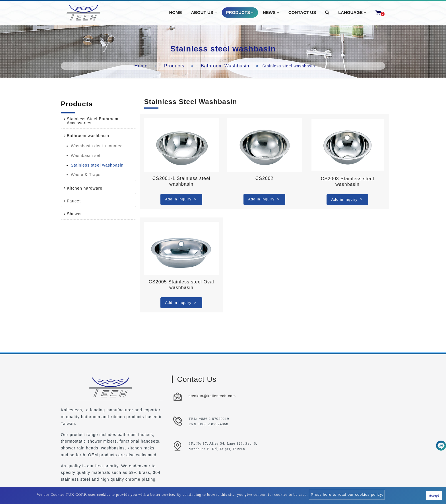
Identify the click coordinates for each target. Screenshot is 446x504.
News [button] (271, 13)
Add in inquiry (181, 199)
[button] (327, 13)
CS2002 (265, 178)
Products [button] (240, 13)
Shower (74, 214)
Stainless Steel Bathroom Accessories (93, 121)
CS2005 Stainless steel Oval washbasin (181, 285)
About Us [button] (204, 13)
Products (174, 66)
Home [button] (175, 12)
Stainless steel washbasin (97, 165)
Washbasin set (86, 155)
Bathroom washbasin (225, 66)
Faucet (74, 201)
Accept (434, 495)
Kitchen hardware (85, 188)
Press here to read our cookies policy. (347, 494)
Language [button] (352, 13)
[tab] (98, 121)
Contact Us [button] (302, 12)
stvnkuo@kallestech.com (212, 396)
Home (141, 66)
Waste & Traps (86, 175)
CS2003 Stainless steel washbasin (347, 182)
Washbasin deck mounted (97, 146)
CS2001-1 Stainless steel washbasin (181, 181)
